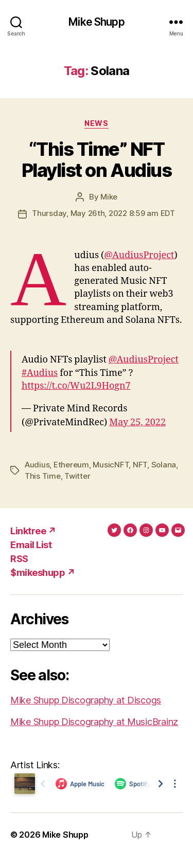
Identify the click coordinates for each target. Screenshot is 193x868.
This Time (43, 476)
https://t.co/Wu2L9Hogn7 (76, 386)
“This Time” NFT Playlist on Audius (97, 160)
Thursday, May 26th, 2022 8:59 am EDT (103, 213)
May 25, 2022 (137, 422)
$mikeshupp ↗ (43, 573)
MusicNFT (111, 465)
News (96, 123)
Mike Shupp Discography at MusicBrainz (94, 722)
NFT (140, 465)
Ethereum (71, 465)
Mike (109, 197)
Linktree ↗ (33, 531)
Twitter (77, 476)
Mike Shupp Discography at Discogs (86, 700)
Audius (37, 465)
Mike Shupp (96, 22)
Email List (31, 545)
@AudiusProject (139, 255)
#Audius (40, 373)
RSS (19, 559)
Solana (164, 465)
